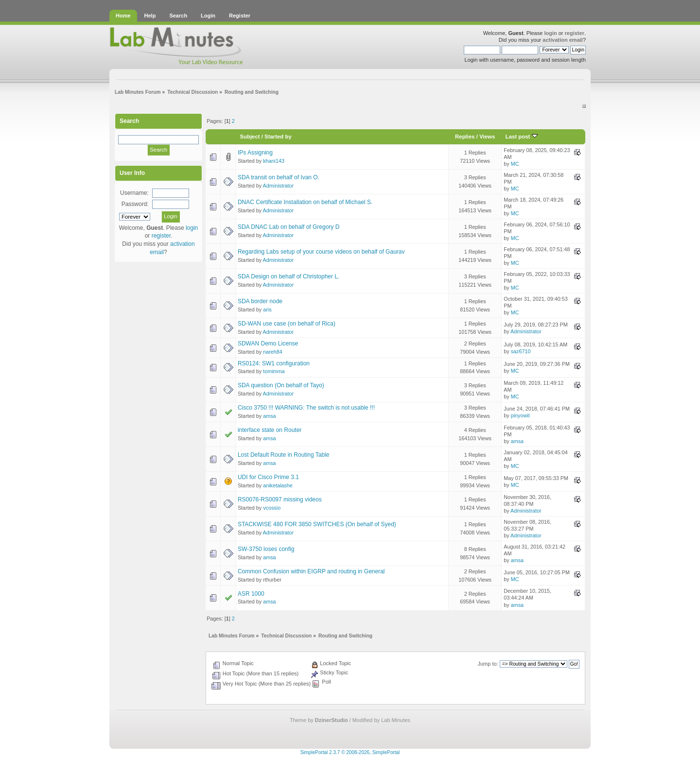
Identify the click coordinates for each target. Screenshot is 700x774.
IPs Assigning (255, 153)
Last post (522, 137)
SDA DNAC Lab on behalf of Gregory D (289, 227)
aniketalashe (278, 485)
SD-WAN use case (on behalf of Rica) (287, 324)
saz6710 (521, 351)
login (550, 33)
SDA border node (260, 301)
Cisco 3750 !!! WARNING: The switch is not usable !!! (306, 408)
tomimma (274, 371)
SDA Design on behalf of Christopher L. (289, 276)
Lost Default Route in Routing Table (284, 455)
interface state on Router (270, 430)
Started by (278, 137)
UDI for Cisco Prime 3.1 (268, 477)
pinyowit (520, 415)
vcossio (272, 508)
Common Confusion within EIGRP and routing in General (311, 571)
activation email (563, 40)
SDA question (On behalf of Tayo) (281, 385)
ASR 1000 (251, 594)
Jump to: (488, 664)
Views (487, 137)
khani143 (274, 161)
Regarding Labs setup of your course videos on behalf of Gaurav (321, 252)
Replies (465, 137)
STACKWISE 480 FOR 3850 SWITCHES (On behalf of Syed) (317, 524)
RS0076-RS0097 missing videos (280, 499)
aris (267, 310)
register (575, 33)
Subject (250, 137)
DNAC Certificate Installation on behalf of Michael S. (305, 202)
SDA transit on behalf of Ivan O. (279, 177)
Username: (134, 193)
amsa (269, 416)
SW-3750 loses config (266, 549)
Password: (135, 204)
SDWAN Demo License (268, 344)
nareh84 (273, 352)
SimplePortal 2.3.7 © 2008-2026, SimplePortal (350, 752)
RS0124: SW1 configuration (274, 363)
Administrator (279, 186)
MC (515, 164)
